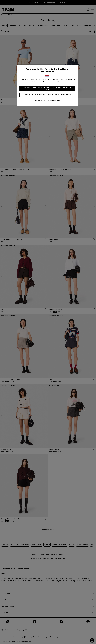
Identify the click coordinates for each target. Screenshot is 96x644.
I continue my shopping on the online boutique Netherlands (48, 95)
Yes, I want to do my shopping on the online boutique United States (48, 88)
